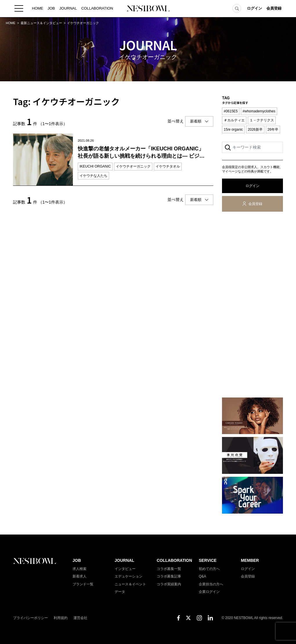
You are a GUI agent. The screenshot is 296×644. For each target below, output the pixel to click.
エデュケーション (129, 576)
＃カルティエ (234, 120)
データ (120, 592)
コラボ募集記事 (169, 576)
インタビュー (125, 569)
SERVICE (208, 560)
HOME (38, 9)
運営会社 (80, 618)
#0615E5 (231, 111)
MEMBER (250, 560)
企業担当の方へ (211, 584)
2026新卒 (255, 129)
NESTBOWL (148, 9)
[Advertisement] (252, 306)
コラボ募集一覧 (169, 569)
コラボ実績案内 (169, 584)
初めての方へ (209, 569)
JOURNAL (68, 9)
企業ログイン (209, 592)
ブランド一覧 (83, 584)
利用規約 (61, 618)
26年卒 (273, 129)
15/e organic (233, 129)
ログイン (255, 9)
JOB (51, 9)
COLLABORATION (97, 9)
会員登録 (274, 9)
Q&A (202, 576)
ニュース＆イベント (130, 584)
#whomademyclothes (259, 111)
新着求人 (80, 576)
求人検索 (80, 569)
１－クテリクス (262, 120)
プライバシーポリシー (30, 618)
